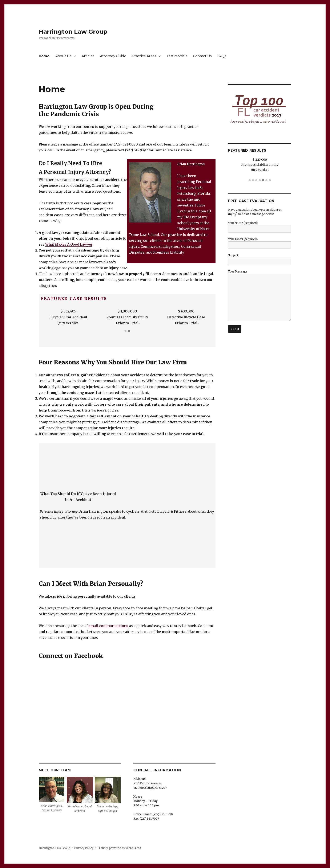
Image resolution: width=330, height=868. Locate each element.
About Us (63, 56)
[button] (125, 331)
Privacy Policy (84, 848)
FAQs (222, 56)
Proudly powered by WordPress (119, 848)
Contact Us (202, 56)
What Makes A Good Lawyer (69, 244)
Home (44, 56)
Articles (88, 56)
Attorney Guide (113, 56)
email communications (108, 626)
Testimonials (177, 56)
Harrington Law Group (73, 32)
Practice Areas (144, 56)
